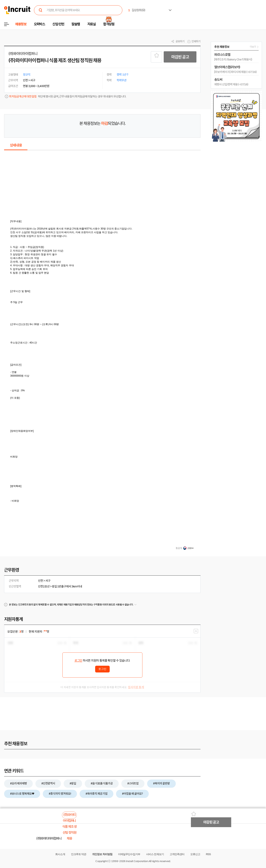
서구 (48, 581)
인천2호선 (44, 586)
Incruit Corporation (137, 861)
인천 (41, 581)
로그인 (78, 661)
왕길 (54, 586)
